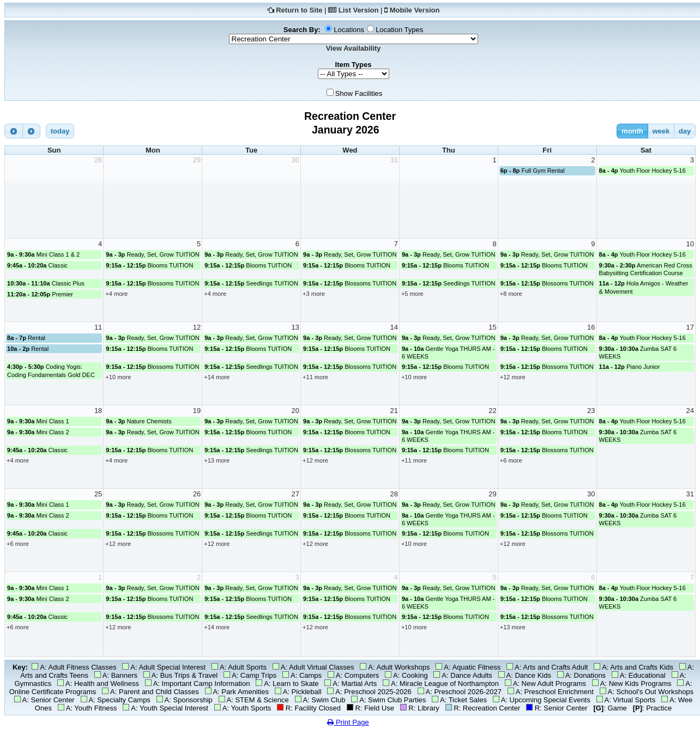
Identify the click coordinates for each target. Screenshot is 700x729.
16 (591, 327)
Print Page (348, 722)
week (661, 131)
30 (295, 160)
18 (98, 411)
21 (394, 411)
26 (197, 494)
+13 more (217, 460)
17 (690, 327)
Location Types (399, 30)
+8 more (511, 294)
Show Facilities (359, 93)
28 (98, 160)
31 (394, 160)
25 (98, 494)
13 (295, 327)
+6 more (511, 460)
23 (591, 411)
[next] (32, 131)
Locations (349, 30)
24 (690, 411)
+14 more (217, 377)
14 (394, 327)
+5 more (412, 294)
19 (197, 411)
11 (98, 327)
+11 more (315, 377)
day (685, 131)
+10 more (118, 377)
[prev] (14, 131)
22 (492, 411)
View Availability (354, 48)
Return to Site (299, 10)
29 (197, 160)
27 (295, 494)
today (60, 131)
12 (197, 327)
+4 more (116, 294)
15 (492, 327)
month (632, 131)
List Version (359, 10)
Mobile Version (415, 10)
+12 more (513, 377)
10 (690, 244)
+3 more (314, 294)
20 (295, 411)
